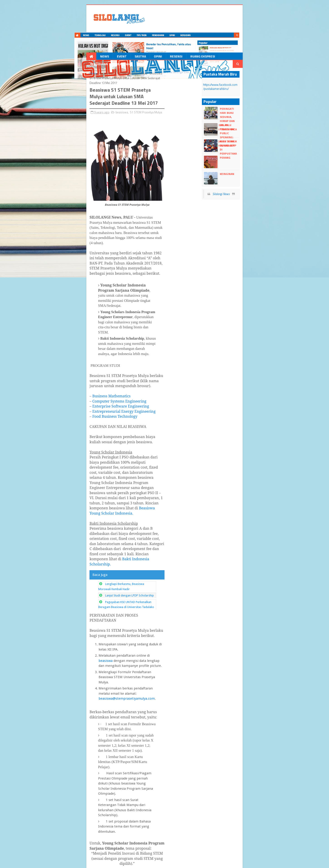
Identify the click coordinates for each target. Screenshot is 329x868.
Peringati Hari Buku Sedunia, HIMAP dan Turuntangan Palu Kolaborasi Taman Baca (268, 83)
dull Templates (59, 862)
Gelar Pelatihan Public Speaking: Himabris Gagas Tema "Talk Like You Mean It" (266, 99)
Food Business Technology (62, 305)
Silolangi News (247, 164)
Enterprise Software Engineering (68, 295)
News (51, 37)
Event (68, 37)
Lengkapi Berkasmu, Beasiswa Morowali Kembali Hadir (88, 407)
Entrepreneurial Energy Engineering (71, 300)
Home (41, 47)
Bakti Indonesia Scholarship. (154, 387)
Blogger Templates (83, 862)
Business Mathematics (59, 285)
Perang (251, 128)
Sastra (87, 37)
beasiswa (54, 47)
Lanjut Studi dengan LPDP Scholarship (77, 413)
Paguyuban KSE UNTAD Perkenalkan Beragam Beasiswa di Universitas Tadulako (104, 420)
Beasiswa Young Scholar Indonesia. (80, 361)
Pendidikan (178, 37)
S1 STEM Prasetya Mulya (78, 47)
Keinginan (253, 144)
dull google (121, 862)
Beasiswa (203, 37)
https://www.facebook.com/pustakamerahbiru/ (259, 59)
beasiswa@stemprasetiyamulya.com (168, 470)
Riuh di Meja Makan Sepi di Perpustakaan (265, 113)
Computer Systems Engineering (67, 290)
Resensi (123, 37)
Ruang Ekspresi (149, 37)
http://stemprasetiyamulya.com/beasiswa (142, 696)
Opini (104, 37)
